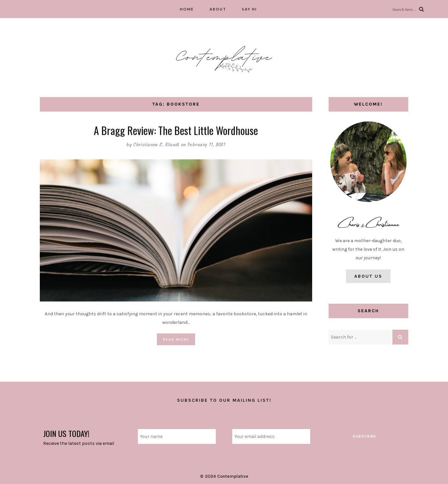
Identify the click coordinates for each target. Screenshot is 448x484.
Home (187, 9)
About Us (368, 276)
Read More (176, 340)
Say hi (249, 9)
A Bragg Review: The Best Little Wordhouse (176, 130)
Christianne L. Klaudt (156, 145)
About (218, 9)
